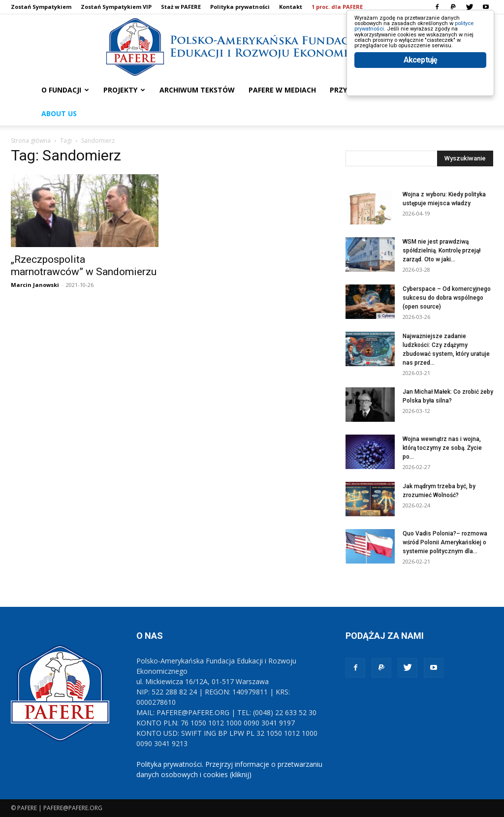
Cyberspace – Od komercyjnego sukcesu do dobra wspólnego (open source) (447, 298)
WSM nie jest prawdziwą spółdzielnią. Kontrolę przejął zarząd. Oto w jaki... (441, 251)
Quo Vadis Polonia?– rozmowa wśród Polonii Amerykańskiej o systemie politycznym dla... (445, 542)
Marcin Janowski (35, 285)
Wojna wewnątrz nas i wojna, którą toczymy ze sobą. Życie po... (442, 448)
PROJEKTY (124, 90)
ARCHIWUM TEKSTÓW (197, 90)
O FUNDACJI (65, 90)
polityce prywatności (396, 40)
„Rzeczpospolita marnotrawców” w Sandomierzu (84, 266)
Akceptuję (421, 102)
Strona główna (31, 141)
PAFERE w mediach (282, 90)
